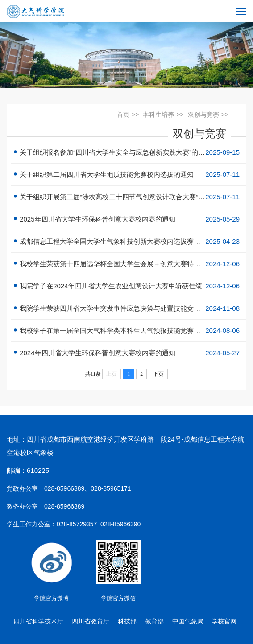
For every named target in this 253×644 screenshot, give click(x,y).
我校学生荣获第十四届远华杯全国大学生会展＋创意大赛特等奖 (129, 264)
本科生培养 (158, 115)
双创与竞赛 (203, 115)
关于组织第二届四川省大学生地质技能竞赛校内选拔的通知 (129, 174)
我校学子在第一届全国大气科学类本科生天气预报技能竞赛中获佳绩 (129, 330)
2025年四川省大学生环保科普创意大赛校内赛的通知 (129, 219)
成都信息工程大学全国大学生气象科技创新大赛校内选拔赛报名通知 (129, 241)
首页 (123, 115)
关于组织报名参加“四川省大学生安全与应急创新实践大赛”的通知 (129, 152)
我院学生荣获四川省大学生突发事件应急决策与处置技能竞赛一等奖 (129, 308)
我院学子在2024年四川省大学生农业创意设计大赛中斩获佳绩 (129, 286)
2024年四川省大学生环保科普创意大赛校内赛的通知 (129, 353)
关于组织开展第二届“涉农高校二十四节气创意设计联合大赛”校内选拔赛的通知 (129, 197)
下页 (158, 374)
